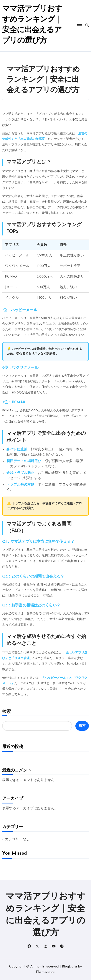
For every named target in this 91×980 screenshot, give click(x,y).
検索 (7, 711)
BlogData (69, 967)
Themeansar (45, 972)
